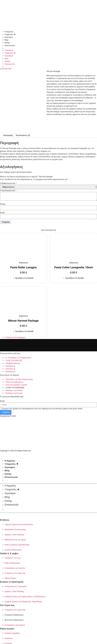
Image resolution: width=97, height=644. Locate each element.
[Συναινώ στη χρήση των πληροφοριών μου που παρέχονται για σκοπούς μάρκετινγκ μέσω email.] (1, 408)
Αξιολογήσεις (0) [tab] (23, 135)
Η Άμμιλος (9, 32)
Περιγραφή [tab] (8, 135)
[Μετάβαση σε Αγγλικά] (51, 48)
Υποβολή (6, 411)
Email (2, 212)
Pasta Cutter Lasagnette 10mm (74, 267)
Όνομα (3, 203)
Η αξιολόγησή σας (8, 190)
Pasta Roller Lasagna (23, 267)
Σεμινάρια (9, 37)
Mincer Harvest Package (23, 320)
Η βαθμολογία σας (8, 183)
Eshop (7, 43)
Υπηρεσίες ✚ (10, 34)
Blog (6, 40)
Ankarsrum (23, 262)
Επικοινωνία (10, 45)
